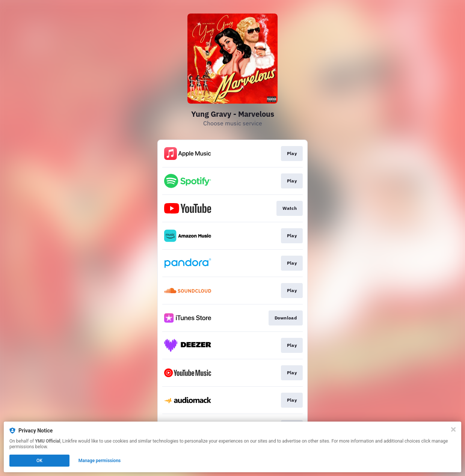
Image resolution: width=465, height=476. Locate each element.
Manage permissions (100, 461)
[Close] (453, 429)
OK (39, 461)
